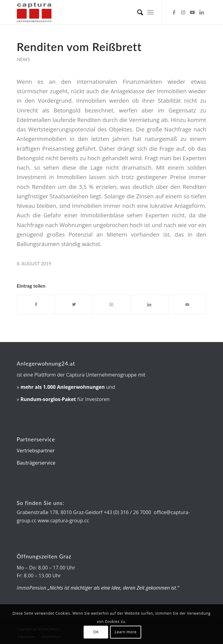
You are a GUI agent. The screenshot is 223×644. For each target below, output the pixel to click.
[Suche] (137, 12)
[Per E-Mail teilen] (187, 304)
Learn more (125, 632)
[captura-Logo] (93, 12)
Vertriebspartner (36, 451)
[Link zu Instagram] (183, 12)
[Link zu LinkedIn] (202, 12)
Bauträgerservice (36, 463)
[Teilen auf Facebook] (36, 304)
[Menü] (151, 12)
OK (96, 632)
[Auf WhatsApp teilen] (112, 304)
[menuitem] (137, 12)
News (23, 59)
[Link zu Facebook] (174, 12)
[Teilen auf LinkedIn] (149, 304)
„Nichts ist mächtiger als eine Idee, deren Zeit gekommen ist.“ (113, 588)
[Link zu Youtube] (192, 12)
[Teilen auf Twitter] (74, 304)
